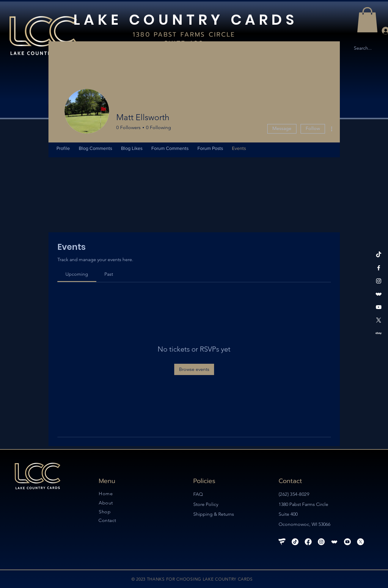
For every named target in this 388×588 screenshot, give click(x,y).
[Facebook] (379, 268)
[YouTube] (379, 307)
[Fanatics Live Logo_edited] (282, 542)
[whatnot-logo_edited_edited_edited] (379, 294)
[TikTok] (379, 255)
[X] (379, 320)
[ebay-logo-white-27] (379, 333)
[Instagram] (379, 281)
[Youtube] (347, 542)
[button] (367, 20)
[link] (77, 274)
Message (282, 128)
